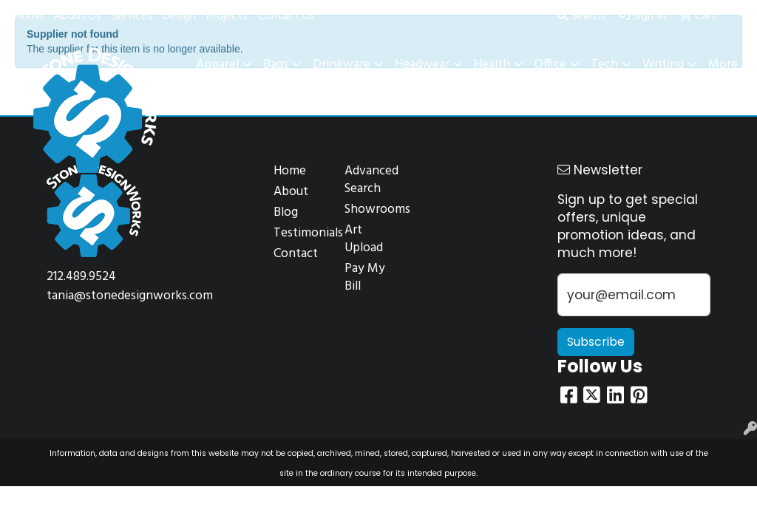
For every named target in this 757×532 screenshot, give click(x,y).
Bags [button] (276, 65)
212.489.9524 (81, 277)
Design (179, 16)
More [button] (723, 65)
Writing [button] (663, 65)
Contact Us (286, 16)
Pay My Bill (365, 277)
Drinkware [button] (342, 65)
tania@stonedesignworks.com (130, 296)
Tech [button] (604, 65)
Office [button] (550, 65)
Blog (286, 212)
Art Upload (364, 239)
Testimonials (300, 233)
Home (29, 16)
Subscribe (596, 342)
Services (132, 16)
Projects (227, 16)
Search (581, 16)
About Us (78, 16)
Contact (296, 254)
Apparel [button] (217, 65)
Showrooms (371, 209)
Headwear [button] (422, 65)
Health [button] (492, 65)
